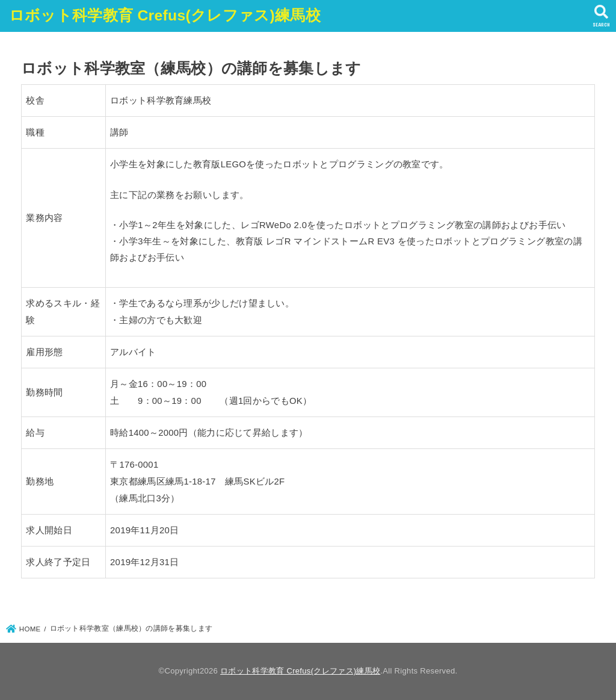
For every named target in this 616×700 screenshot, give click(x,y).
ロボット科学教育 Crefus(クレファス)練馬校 (165, 15)
